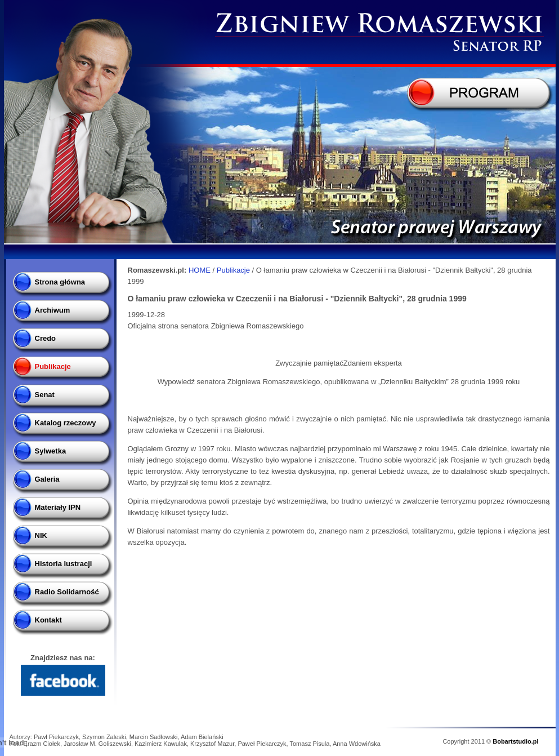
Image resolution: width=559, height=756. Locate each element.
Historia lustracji (64, 564)
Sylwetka (51, 451)
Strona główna (60, 282)
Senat (45, 395)
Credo (46, 338)
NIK (41, 535)
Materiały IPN (58, 507)
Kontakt (48, 620)
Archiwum (53, 310)
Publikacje (53, 366)
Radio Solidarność (67, 592)
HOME (200, 270)
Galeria (47, 479)
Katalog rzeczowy (66, 423)
